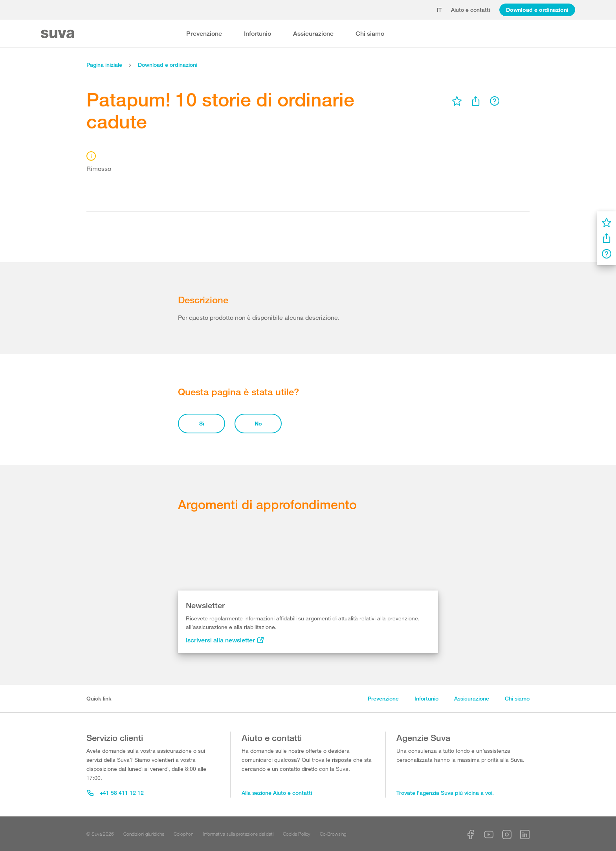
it (439, 10)
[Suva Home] (58, 34)
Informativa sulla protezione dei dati (238, 834)
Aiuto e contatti (470, 10)
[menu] (457, 101)
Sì (202, 423)
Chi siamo (370, 34)
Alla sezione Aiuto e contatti (277, 793)
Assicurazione (313, 34)
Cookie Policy (297, 834)
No (258, 423)
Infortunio (258, 34)
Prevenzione (204, 34)
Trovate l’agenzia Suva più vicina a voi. (445, 793)
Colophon (183, 834)
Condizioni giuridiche (144, 834)
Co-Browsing (333, 834)
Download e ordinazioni (537, 10)
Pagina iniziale (104, 65)
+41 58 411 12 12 (115, 793)
